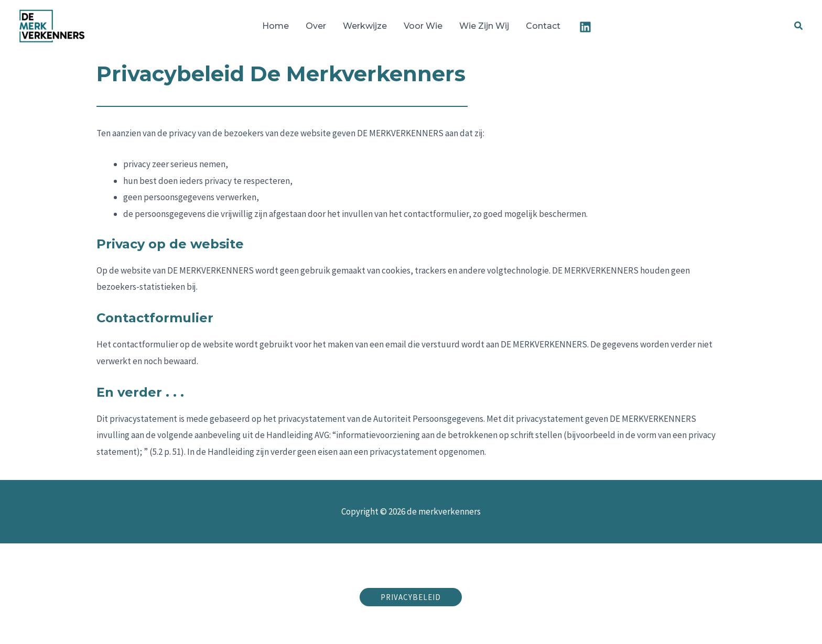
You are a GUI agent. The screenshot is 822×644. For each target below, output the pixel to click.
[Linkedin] (585, 27)
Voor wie (423, 26)
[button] (799, 26)
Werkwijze (365, 26)
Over (316, 26)
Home (275, 26)
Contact (543, 26)
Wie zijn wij (484, 26)
